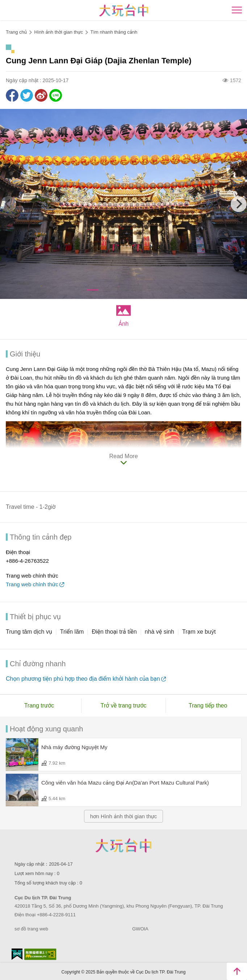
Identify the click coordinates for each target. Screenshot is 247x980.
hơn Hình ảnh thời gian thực (124, 816)
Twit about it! (27, 95)
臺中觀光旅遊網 (124, 10)
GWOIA (140, 929)
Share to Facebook (12, 95)
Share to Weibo (41, 95)
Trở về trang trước (124, 706)
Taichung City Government (123, 845)
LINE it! (56, 95)
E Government (17, 954)
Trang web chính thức (32, 584)
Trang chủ (16, 32)
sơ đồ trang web (31, 929)
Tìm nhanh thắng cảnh (114, 32)
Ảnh (123, 324)
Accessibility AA (40, 954)
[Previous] (8, 204)
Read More (123, 456)
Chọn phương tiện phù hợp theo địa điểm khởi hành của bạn (83, 679)
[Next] (239, 204)
